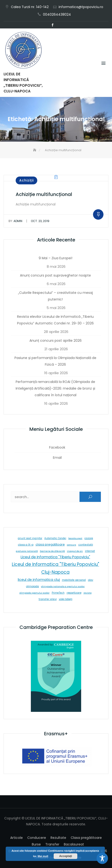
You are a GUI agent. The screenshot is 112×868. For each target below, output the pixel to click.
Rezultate (58, 838)
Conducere (37, 838)
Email (60, 25)
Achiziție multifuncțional (44, 194)
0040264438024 (57, 14)
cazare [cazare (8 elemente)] (89, 538)
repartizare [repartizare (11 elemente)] (74, 593)
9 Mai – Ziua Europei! (56, 258)
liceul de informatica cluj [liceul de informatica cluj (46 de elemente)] (39, 580)
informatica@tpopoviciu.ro (81, 7)
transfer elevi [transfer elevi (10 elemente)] (48, 599)
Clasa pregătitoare (86, 838)
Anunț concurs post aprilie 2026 (56, 341)
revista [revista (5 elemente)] (88, 593)
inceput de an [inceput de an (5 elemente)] (75, 551)
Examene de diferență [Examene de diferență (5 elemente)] (52, 551)
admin (15, 221)
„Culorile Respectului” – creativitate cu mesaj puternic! (55, 296)
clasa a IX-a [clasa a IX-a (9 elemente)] (26, 545)
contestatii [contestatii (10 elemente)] (86, 545)
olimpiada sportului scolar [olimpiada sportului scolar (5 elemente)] (35, 593)
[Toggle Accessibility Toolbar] (102, 858)
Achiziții (26, 180)
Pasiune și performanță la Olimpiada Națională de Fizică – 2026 (55, 361)
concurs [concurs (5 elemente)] (72, 545)
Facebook (52, 25)
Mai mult (43, 856)
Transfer (52, 844)
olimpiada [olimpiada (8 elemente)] (33, 586)
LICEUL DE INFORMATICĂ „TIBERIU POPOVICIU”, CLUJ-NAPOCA (23, 83)
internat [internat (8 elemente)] (90, 551)
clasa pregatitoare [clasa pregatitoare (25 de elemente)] (50, 544)
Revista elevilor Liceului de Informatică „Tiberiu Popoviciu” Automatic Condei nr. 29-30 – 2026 (55, 320)
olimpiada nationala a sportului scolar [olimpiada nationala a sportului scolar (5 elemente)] (63, 586)
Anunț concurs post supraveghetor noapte (55, 275)
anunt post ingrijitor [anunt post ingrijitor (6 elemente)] (30, 538)
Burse (36, 844)
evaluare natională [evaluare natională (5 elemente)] (27, 551)
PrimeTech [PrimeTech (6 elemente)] (58, 593)
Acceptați (65, 856)
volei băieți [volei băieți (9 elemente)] (66, 599)
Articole (16, 838)
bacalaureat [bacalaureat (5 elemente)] (75, 538)
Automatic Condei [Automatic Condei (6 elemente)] (55, 538)
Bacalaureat (74, 844)
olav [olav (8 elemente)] (91, 580)
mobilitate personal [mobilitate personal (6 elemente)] (74, 580)
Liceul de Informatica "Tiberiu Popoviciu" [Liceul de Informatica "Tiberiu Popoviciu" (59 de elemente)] (55, 557)
